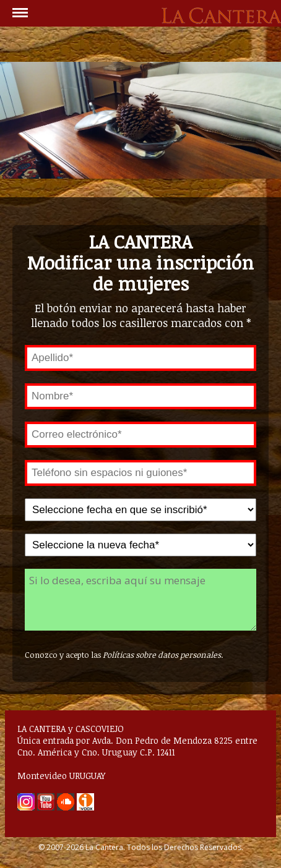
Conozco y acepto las (124, 655)
